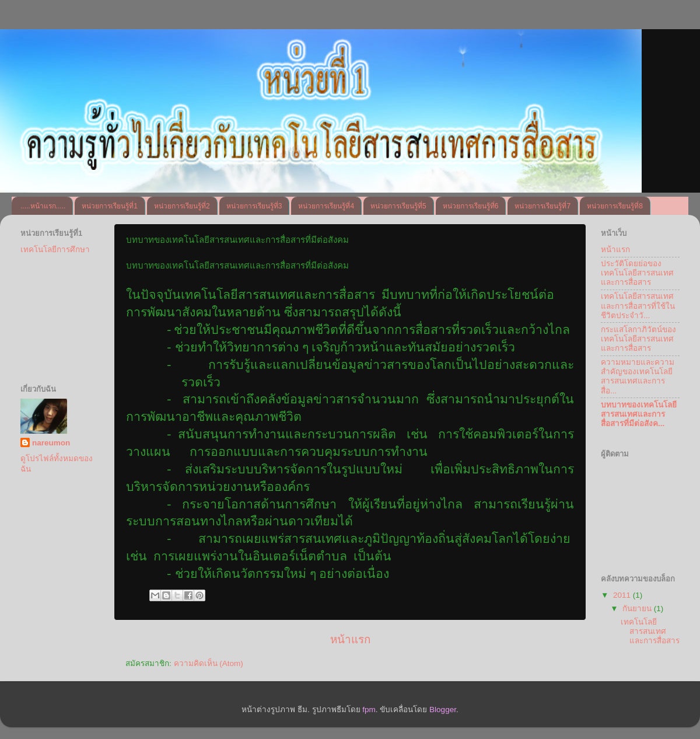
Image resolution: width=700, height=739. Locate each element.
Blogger (443, 710)
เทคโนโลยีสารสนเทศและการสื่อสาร (650, 631)
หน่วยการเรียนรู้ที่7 (542, 206)
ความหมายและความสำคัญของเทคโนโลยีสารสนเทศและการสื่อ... (638, 377)
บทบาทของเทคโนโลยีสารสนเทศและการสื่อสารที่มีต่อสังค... (639, 414)
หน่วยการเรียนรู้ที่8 (615, 206)
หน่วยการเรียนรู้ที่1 (110, 206)
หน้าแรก (350, 639)
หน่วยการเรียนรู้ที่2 (182, 206)
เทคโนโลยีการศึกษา (55, 250)
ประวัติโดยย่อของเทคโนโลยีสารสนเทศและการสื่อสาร (637, 273)
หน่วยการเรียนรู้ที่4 (326, 206)
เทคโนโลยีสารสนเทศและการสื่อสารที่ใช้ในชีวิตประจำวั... (638, 306)
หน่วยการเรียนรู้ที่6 (471, 206)
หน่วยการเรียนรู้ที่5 (398, 206)
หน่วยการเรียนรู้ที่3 (254, 206)
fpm (369, 710)
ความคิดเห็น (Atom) (209, 663)
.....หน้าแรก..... (43, 206)
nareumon (51, 443)
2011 (623, 595)
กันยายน (638, 609)
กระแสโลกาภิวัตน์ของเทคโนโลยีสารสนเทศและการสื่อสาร (638, 339)
